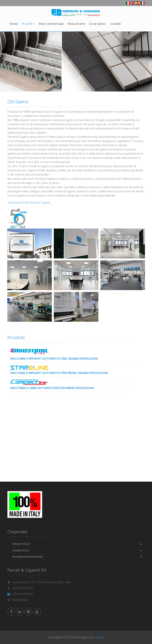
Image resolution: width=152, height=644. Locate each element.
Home (14, 24)
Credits (100, 637)
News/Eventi (76, 24)
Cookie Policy (21, 551)
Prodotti (27, 24)
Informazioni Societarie (28, 557)
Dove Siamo (97, 24)
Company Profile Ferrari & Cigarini (29, 203)
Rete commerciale (51, 24)
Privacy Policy (21, 544)
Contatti (115, 24)
